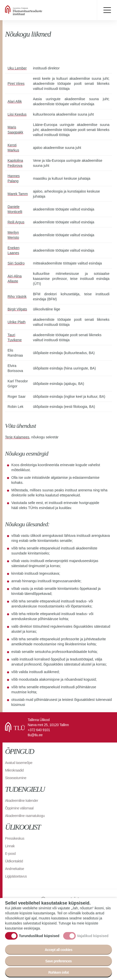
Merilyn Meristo (13, 235)
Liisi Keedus (17, 114)
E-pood (10, 854)
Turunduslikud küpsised (39, 937)
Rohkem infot (58, 974)
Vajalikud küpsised (93, 937)
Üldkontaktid (14, 861)
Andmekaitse (14, 869)
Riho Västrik (17, 297)
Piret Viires (16, 84)
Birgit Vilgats (17, 309)
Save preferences (58, 962)
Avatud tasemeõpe (19, 763)
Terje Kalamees (17, 437)
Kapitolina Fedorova (15, 163)
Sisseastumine (16, 778)
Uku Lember (17, 68)
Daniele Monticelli (15, 209)
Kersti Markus (13, 148)
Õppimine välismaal (19, 808)
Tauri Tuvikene (15, 337)
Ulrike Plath (17, 322)
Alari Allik (15, 101)
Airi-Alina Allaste (15, 279)
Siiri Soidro (16, 263)
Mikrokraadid (14, 770)
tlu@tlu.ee (35, 735)
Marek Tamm (18, 194)
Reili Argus (16, 222)
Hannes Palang (14, 178)
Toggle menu (107, 10)
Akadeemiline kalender (22, 801)
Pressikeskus (15, 838)
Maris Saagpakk (15, 130)
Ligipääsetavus (16, 876)
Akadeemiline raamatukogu (25, 816)
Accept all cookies (59, 951)
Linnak (10, 846)
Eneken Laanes (13, 250)
